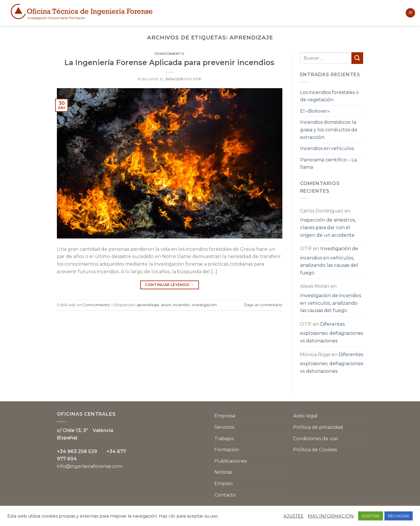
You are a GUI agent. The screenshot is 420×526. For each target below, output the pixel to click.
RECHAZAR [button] (399, 516)
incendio (182, 305)
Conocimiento (170, 54)
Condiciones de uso (316, 439)
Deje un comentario (263, 305)
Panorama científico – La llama (328, 164)
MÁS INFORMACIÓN (331, 516)
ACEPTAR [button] (371, 516)
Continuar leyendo (169, 285)
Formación (227, 450)
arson (166, 305)
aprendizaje (148, 305)
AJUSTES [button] (293, 516)
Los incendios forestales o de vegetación (329, 96)
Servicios (224, 427)
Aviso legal (305, 416)
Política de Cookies (315, 450)
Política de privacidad (318, 427)
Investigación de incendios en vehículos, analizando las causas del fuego (329, 261)
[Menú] (410, 13)
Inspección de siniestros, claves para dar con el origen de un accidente (328, 227)
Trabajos (224, 439)
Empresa (225, 416)
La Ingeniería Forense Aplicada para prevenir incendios (169, 62)
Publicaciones (231, 461)
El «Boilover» (315, 111)
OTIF (197, 79)
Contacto (225, 495)
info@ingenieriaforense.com (90, 466)
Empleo (224, 484)
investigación (204, 305)
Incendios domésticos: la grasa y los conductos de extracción (329, 130)
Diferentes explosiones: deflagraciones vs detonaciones (332, 332)
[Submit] (357, 58)
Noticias (223, 472)
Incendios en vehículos (327, 148)
